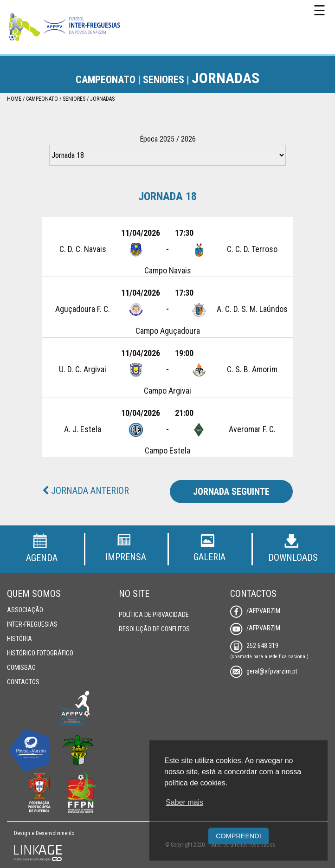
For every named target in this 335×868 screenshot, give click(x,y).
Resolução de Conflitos (154, 629)
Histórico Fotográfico (40, 653)
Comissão (21, 667)
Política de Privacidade (154, 615)
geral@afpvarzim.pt (264, 671)
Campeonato (42, 99)
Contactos (23, 682)
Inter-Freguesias (32, 624)
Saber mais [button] (184, 802)
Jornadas (102, 99)
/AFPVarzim (255, 611)
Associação (25, 610)
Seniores (74, 99)
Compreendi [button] (238, 836)
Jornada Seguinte (231, 492)
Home (14, 99)
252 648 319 (254, 646)
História (19, 639)
